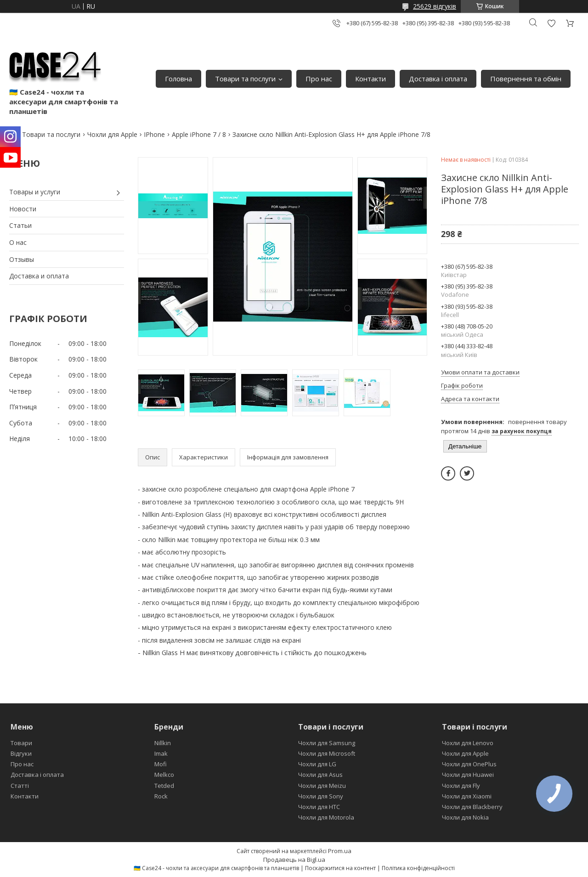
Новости (23, 209)
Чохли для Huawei (468, 775)
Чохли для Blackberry (472, 807)
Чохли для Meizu (322, 786)
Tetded (164, 786)
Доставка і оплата (438, 79)
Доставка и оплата (39, 276)
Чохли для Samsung (327, 743)
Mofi (161, 764)
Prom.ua (340, 851)
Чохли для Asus (320, 775)
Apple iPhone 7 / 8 (199, 134)
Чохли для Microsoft (327, 753)
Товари (21, 743)
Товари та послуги (245, 79)
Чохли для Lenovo (468, 743)
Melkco (164, 775)
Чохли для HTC (319, 807)
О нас (18, 242)
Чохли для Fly (461, 786)
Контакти (370, 79)
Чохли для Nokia (465, 817)
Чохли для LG (317, 764)
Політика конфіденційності (418, 868)
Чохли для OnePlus (469, 764)
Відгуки (21, 753)
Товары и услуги (35, 192)
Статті (20, 786)
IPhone (154, 134)
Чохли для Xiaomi (467, 796)
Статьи (20, 225)
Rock (161, 796)
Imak (161, 753)
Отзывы (22, 259)
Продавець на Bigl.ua (294, 860)
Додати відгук (551, 23)
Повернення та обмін (526, 79)
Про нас (319, 79)
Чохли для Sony (321, 796)
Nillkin (163, 743)
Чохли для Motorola (326, 817)
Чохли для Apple (112, 134)
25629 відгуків (435, 6)
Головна (178, 79)
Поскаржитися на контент (340, 868)
